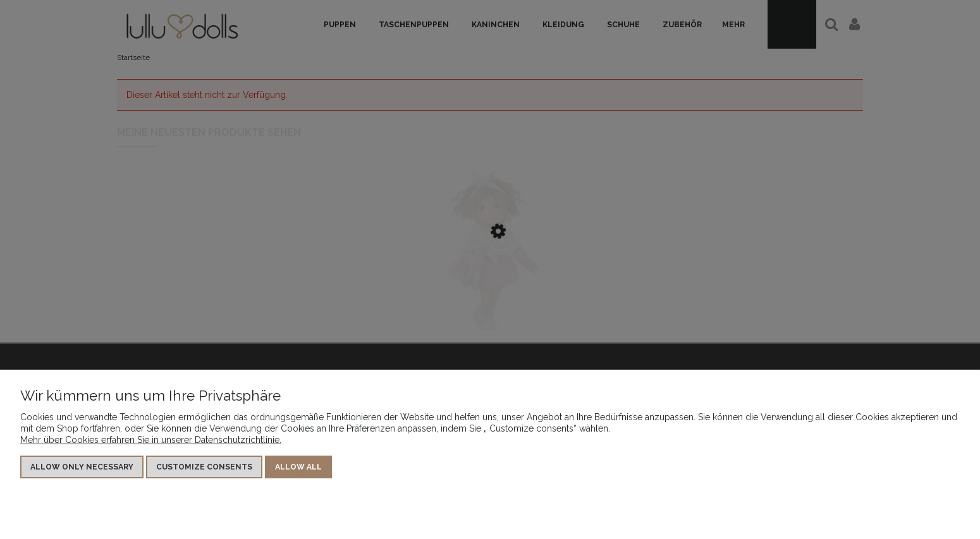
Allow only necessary (82, 467)
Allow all (298, 467)
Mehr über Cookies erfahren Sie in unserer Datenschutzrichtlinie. (151, 440)
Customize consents (204, 467)
